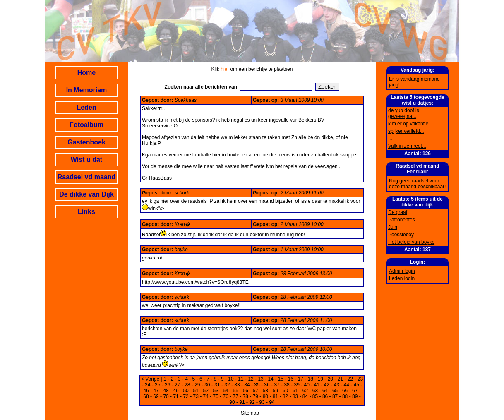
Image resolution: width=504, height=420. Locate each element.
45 (356, 385)
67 (355, 391)
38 (287, 385)
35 (257, 385)
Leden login (402, 278)
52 (206, 391)
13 (260, 379)
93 (262, 402)
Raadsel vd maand (87, 177)
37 (277, 385)
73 (196, 396)
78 (246, 396)
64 (325, 391)
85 (315, 396)
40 (306, 385)
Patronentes (402, 220)
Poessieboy (401, 235)
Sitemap (250, 413)
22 (350, 379)
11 (241, 379)
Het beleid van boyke (411, 242)
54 (226, 391)
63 (315, 391)
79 (256, 396)
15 (280, 379)
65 (335, 391)
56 (246, 391)
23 (360, 379)
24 (148, 385)
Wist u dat (86, 160)
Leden (86, 107)
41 (317, 385)
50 (186, 391)
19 (320, 379)
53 (216, 391)
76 (226, 396)
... (390, 139)
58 (265, 391)
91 (242, 402)
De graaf (398, 212)
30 (207, 385)
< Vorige (150, 379)
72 (186, 396)
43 (337, 385)
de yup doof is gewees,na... (404, 113)
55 (236, 391)
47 (156, 391)
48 (166, 391)
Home (86, 73)
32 (227, 385)
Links (86, 212)
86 (325, 396)
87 (335, 396)
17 (301, 379)
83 (295, 396)
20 (330, 379)
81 (275, 396)
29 (197, 385)
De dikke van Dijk (86, 194)
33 (237, 385)
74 (206, 396)
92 (252, 402)
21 (340, 379)
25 (157, 385)
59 (275, 391)
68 (146, 396)
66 (345, 391)
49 (176, 391)
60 (285, 391)
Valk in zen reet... (407, 146)
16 (291, 379)
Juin (393, 227)
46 (146, 391)
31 (217, 385)
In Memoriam (87, 90)
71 (176, 396)
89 (355, 396)
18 (311, 379)
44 (347, 385)
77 (236, 396)
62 (305, 391)
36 (267, 385)
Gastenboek (86, 142)
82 (285, 396)
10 (231, 379)
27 (177, 385)
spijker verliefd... (406, 131)
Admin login (402, 271)
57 (256, 391)
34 (247, 385)
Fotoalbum (86, 125)
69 (156, 396)
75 (216, 396)
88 (345, 396)
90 (232, 402)
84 (305, 396)
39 (296, 385)
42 (327, 385)
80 (265, 396)
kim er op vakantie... (410, 124)
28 (187, 385)
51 (196, 391)
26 (167, 385)
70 (166, 396)
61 (295, 391)
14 (270, 379)
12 (251, 379)
